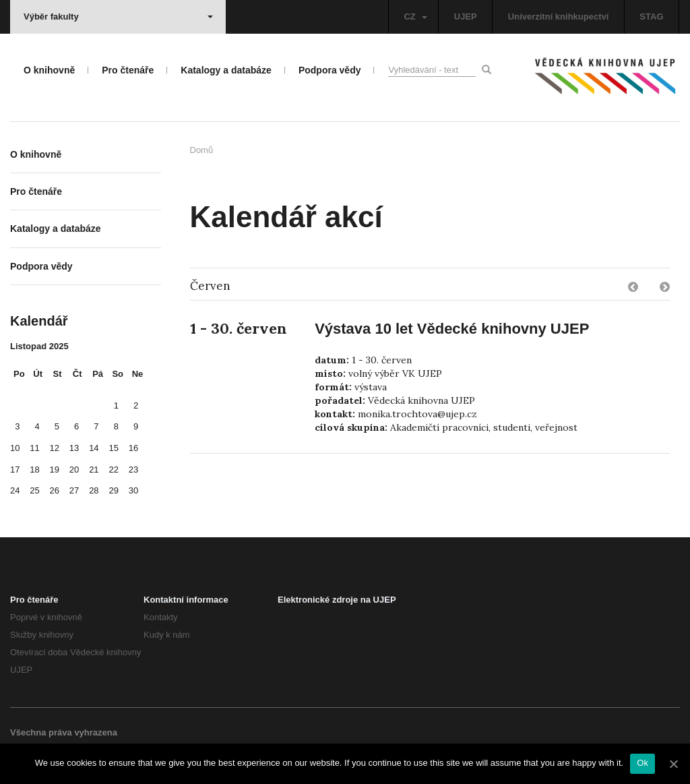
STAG (651, 17)
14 (94, 448)
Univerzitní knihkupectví (559, 17)
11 (34, 448)
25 (34, 490)
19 (55, 470)
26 (55, 490)
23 (133, 470)
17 (15, 470)
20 (74, 470)
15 (113, 448)
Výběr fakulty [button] (118, 17)
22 (113, 470)
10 (15, 448)
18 (34, 470)
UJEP (466, 17)
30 (133, 490)
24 (15, 490)
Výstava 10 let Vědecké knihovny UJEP (452, 329)
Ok (642, 763)
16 (133, 448)
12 (55, 448)
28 (94, 490)
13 (74, 448)
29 (113, 490)
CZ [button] (415, 17)
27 (74, 490)
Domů (202, 150)
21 (94, 470)
